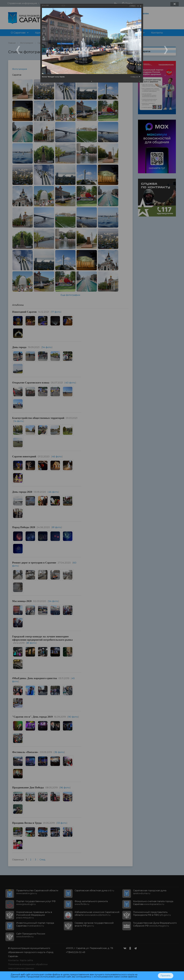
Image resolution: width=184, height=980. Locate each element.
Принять (166, 976)
